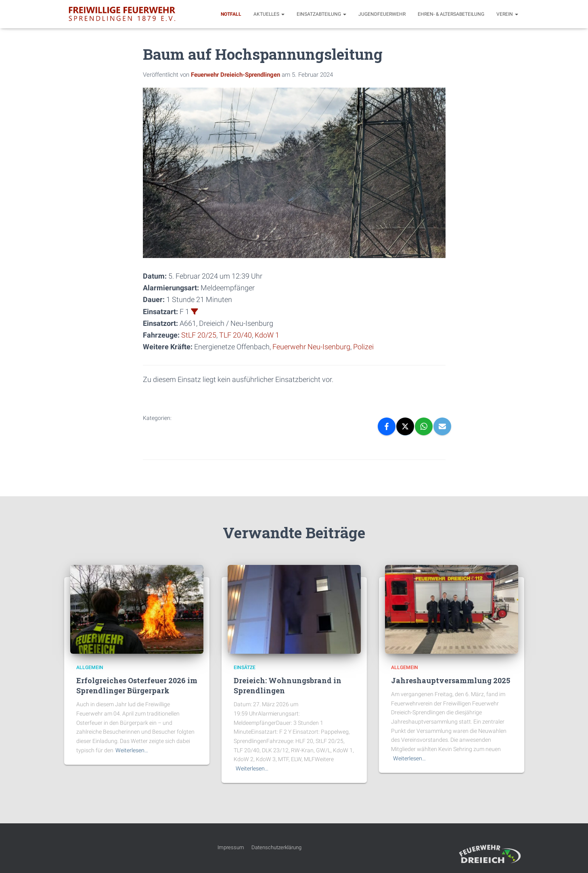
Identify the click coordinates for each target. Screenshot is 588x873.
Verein (507, 14)
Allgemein (90, 667)
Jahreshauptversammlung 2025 (451, 680)
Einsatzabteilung (321, 14)
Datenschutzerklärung (276, 847)
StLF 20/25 (199, 335)
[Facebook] (387, 426)
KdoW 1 (267, 335)
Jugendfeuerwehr (382, 14)
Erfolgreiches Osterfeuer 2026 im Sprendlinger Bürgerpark (137, 685)
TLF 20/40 (235, 335)
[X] (405, 426)
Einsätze (245, 667)
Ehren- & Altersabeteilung (451, 14)
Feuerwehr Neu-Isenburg (311, 347)
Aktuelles (269, 14)
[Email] (442, 426)
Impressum (231, 847)
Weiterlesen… (132, 750)
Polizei (363, 347)
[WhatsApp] (424, 426)
